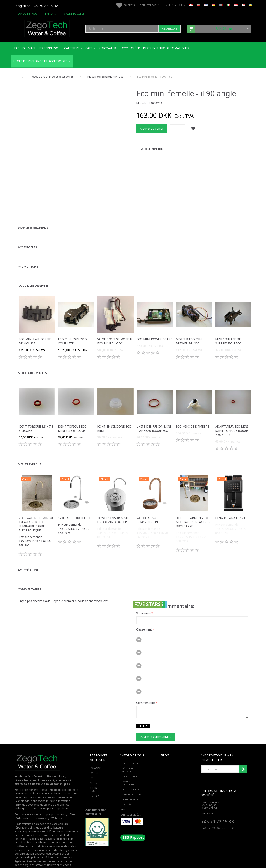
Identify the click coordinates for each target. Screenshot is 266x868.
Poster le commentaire (156, 717)
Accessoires (27, 228)
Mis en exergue (30, 444)
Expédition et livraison (128, 750)
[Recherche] (169, 29)
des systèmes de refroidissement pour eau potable (46, 832)
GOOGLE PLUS (94, 770)
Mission (125, 790)
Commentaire (145, 683)
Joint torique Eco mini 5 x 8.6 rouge (72, 409)
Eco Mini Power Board (155, 319)
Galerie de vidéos (74, 14)
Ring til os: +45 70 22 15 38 (36, 6)
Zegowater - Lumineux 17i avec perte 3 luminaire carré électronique (36, 504)
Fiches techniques (131, 775)
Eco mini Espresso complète (72, 322)
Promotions (28, 247)
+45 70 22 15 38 (218, 802)
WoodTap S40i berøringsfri (147, 500)
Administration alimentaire (96, 792)
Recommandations (33, 208)
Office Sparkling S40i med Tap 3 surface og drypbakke (193, 502)
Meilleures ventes (32, 353)
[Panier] (219, 28)
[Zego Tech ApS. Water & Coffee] (47, 28)
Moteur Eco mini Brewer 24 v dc (189, 322)
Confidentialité (129, 744)
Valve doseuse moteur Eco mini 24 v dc (115, 322)
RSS (92, 758)
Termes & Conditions (127, 763)
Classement (144, 610)
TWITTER (94, 753)
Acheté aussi (28, 550)
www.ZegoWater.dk (50, 798)
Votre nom (143, 593)
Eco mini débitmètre (192, 407)
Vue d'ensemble (129, 780)
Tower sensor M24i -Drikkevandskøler (113, 500)
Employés (50, 14)
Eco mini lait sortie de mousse (35, 322)
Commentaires (30, 570)
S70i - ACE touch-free (74, 498)
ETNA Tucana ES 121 (230, 498)
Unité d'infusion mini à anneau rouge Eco (154, 409)
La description (151, 149)
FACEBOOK (95, 748)
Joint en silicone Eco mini (114, 409)
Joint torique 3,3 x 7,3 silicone (36, 409)
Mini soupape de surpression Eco (228, 322)
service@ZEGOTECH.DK (221, 808)
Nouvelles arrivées (33, 266)
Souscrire (243, 749)
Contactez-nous (27, 14)
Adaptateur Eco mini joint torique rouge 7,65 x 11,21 (232, 411)
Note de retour (130, 770)
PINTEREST (95, 776)
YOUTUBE (95, 763)
